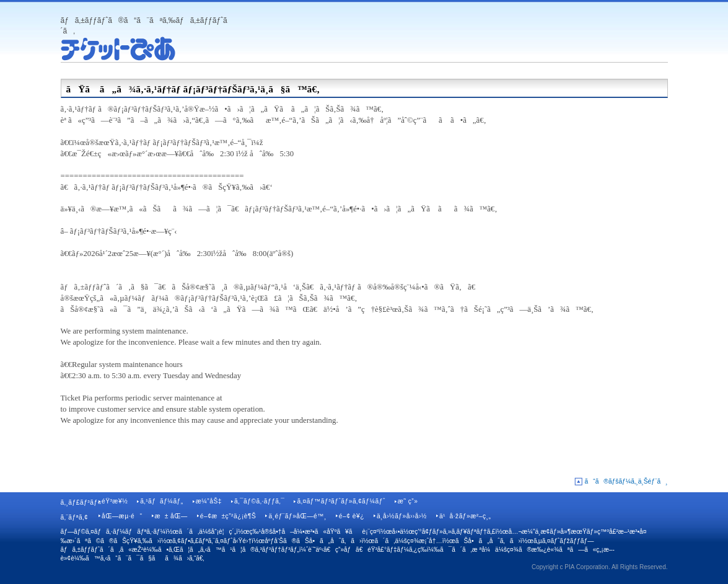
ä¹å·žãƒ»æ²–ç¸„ (465, 516)
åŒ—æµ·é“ (122, 516)
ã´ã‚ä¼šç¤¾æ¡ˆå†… (408, 541)
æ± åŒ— (171, 516)
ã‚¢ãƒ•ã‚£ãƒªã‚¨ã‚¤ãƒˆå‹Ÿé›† (212, 541)
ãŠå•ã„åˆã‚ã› (488, 541)
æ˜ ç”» (408, 501)
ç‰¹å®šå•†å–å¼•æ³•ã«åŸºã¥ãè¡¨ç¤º (314, 532)
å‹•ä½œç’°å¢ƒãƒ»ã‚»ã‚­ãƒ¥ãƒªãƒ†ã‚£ (444, 532)
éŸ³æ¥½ (115, 501)
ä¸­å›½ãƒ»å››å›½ (402, 516)
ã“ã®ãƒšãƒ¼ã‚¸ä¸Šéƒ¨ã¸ (626, 481)
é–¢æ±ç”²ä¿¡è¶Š (228, 516)
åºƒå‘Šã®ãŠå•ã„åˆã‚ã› (313, 541)
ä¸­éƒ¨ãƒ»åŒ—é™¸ (297, 516)
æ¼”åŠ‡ (209, 501)
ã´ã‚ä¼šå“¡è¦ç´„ (207, 532)
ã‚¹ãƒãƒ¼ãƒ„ (161, 501)
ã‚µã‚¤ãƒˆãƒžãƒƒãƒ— (564, 541)
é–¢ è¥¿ (352, 516)
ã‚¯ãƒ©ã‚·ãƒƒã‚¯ (260, 501)
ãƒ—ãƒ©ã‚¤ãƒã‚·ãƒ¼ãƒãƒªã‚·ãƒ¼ (113, 532)
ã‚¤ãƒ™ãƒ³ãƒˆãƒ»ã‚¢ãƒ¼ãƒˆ (341, 501)
